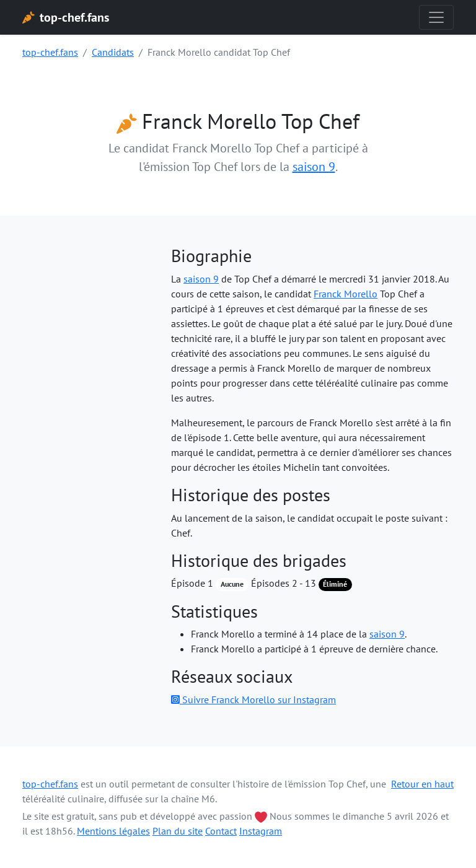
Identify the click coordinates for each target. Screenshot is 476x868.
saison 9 (314, 167)
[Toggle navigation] (436, 17)
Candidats (113, 52)
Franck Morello (346, 294)
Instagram (261, 831)
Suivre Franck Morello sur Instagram (253, 699)
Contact (221, 831)
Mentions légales (113, 831)
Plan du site (178, 831)
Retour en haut (422, 784)
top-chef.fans (50, 52)
